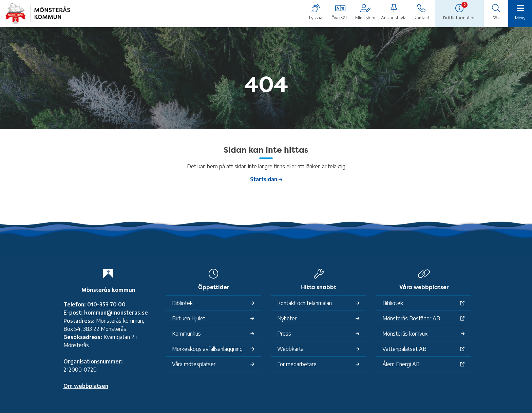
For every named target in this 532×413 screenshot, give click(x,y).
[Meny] (520, 13)
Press (284, 334)
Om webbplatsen (86, 386)
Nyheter (287, 318)
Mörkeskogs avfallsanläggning (207, 349)
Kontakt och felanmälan (305, 303)
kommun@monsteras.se (116, 313)
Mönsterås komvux (405, 334)
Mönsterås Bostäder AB (411, 318)
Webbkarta (290, 349)
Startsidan (264, 179)
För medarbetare (297, 364)
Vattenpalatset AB (404, 349)
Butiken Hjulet (189, 318)
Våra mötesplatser (194, 364)
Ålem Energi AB (401, 364)
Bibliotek (182, 303)
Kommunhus (186, 334)
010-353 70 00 (106, 304)
